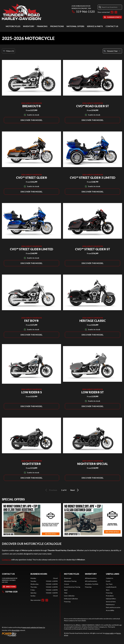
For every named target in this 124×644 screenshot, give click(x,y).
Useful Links (113, 574)
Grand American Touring (72, 587)
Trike (66, 593)
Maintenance (110, 605)
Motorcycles (13, 26)
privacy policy (110, 633)
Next (75, 490)
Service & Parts (95, 26)
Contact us (6, 560)
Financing (42, 26)
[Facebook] (112, 12)
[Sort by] (112, 51)
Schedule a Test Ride (92, 584)
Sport (66, 590)
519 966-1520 (83, 11)
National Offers (75, 26)
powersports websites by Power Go (34, 627)
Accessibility (110, 610)
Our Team (109, 584)
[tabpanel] (44, 587)
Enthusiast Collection (71, 599)
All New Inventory (91, 578)
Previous (51, 490)
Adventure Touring (70, 581)
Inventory (29, 26)
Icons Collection (69, 596)
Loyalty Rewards (111, 587)
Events (108, 581)
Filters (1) (8, 51)
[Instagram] (116, 12)
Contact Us (112, 26)
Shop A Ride (16, 630)
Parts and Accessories (113, 607)
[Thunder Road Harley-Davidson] (22, 12)
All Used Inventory (91, 581)
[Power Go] (24, 634)
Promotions (57, 26)
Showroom (68, 578)
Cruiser (67, 584)
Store (108, 590)
